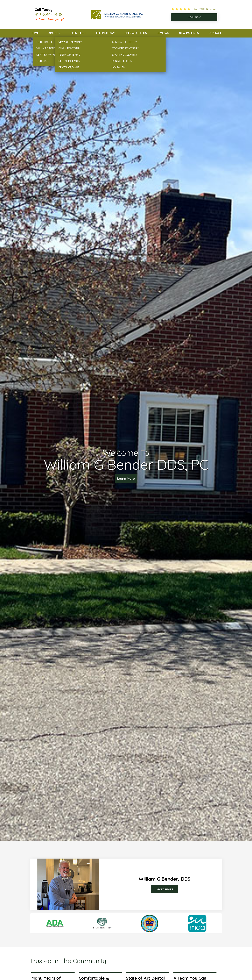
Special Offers (136, 33)
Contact (215, 33)
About (53, 33)
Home (35, 33)
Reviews (163, 33)
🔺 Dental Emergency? (49, 19)
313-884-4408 (49, 15)
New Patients (189, 33)
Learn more (164, 889)
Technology (105, 33)
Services (77, 33)
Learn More (126, 479)
